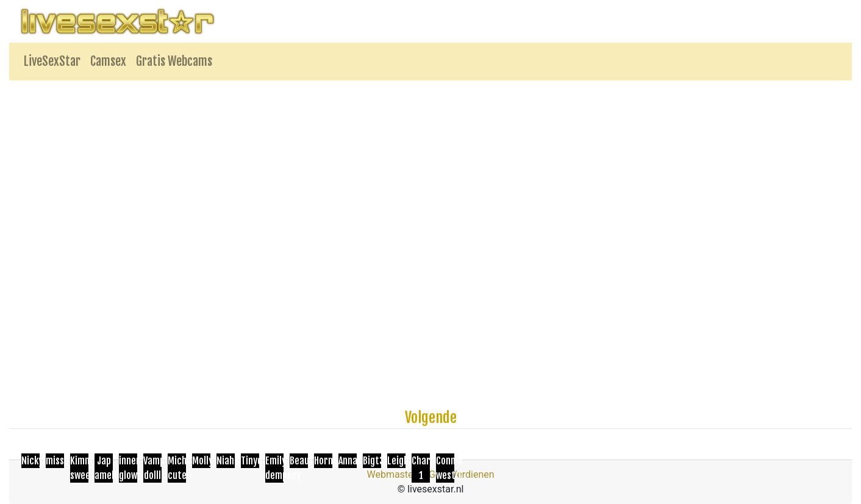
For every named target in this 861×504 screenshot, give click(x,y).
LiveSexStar (52, 61)
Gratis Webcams (174, 61)
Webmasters (394, 474)
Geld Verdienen (461, 474)
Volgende (431, 417)
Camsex (108, 61)
